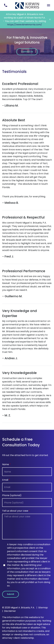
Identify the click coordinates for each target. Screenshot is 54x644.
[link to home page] (27, 5)
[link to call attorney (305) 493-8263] (6, 5)
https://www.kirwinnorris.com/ (25, 25)
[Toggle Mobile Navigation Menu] (48, 5)
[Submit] (11, 594)
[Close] (50, 19)
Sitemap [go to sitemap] (43, 608)
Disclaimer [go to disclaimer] (10, 611)
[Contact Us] (27, 52)
